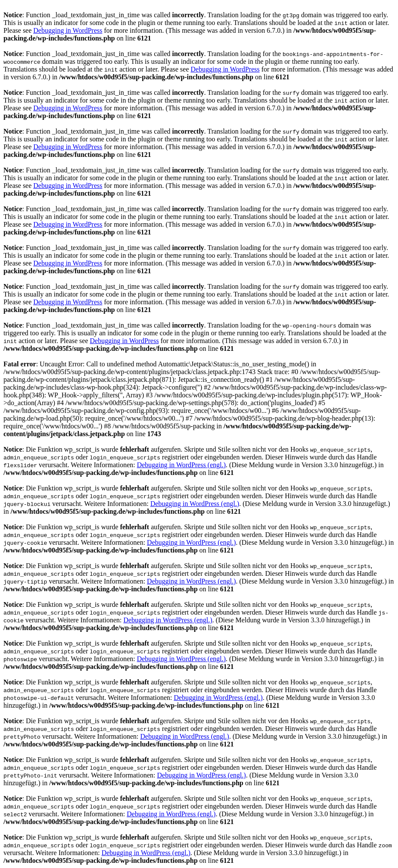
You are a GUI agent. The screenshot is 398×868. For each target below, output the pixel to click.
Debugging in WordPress (68, 30)
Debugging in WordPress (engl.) (181, 465)
